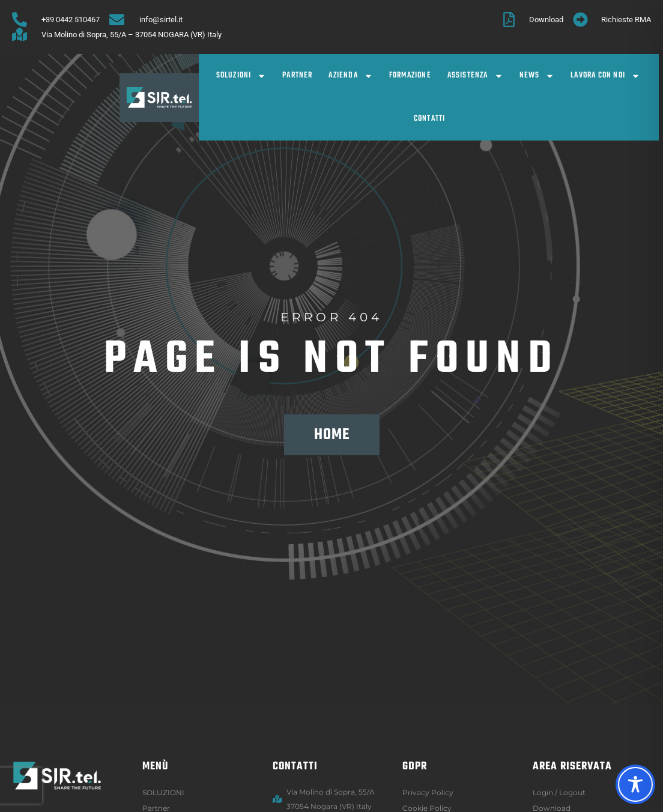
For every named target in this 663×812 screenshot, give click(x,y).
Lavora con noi (605, 76)
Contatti (430, 119)
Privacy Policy (428, 792)
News (537, 76)
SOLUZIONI (241, 76)
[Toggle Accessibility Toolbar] (635, 784)
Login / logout (559, 792)
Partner (297, 75)
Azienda (350, 76)
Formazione (410, 75)
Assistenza (475, 76)
